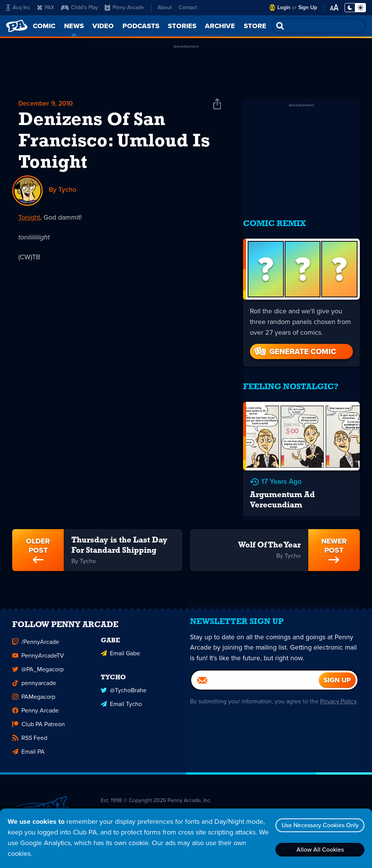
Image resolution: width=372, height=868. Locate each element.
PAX (46, 7)
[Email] (255, 682)
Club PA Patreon (39, 722)
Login (284, 7)
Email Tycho (121, 700)
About (165, 7)
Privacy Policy (338, 703)
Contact (188, 7)
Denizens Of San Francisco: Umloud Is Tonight (114, 142)
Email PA (28, 749)
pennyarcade (34, 681)
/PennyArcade (36, 639)
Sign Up (308, 7)
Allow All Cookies (319, 850)
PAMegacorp (34, 694)
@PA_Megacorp (38, 667)
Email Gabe (120, 650)
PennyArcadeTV (38, 653)
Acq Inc (18, 7)
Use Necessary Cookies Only (319, 825)
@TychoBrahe (124, 687)
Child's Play (80, 7)
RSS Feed (30, 736)
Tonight (29, 218)
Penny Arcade (35, 708)
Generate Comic (295, 346)
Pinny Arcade (124, 7)
